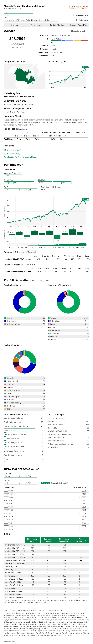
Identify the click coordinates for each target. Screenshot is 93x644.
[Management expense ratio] (47, 45)
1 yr (19, 183)
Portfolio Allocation (57, 25)
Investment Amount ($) (12, 173)
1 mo (11, 183)
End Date (7, 187)
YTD (15, 183)
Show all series (22, 129)
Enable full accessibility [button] (80, 31)
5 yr (23, 183)
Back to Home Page (81, 16)
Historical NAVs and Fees (78, 25)
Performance (36, 25)
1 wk (6, 183)
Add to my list (83, 20)
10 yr (28, 183)
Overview (15, 25)
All (32, 183)
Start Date (42, 180)
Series (6, 18)
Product (6, 12)
